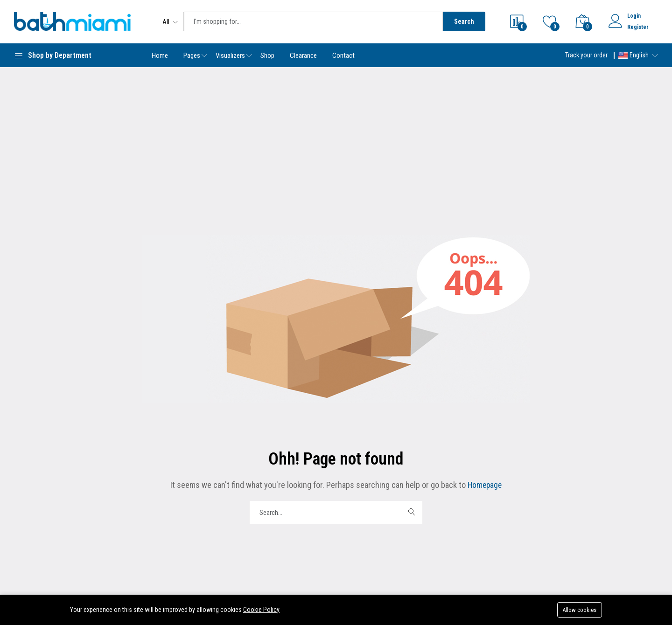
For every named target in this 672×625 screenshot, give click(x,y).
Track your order (586, 55)
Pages (192, 56)
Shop (267, 56)
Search (464, 21)
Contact (343, 56)
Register (638, 27)
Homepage (484, 485)
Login (634, 16)
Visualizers (230, 56)
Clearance (303, 56)
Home (160, 56)
